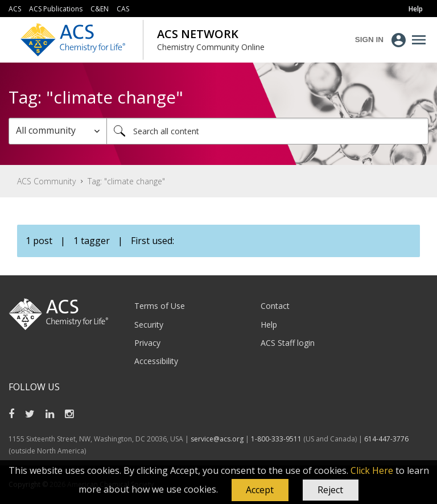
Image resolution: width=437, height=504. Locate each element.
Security (149, 325)
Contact (275, 306)
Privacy (147, 343)
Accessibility (156, 361)
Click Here (372, 470)
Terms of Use (160, 306)
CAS (123, 9)
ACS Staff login (288, 343)
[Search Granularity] (58, 131)
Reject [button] (330, 490)
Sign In (369, 40)
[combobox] (267, 131)
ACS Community (46, 181)
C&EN (100, 9)
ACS (15, 9)
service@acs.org (217, 439)
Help (269, 325)
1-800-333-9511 (276, 439)
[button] (260, 490)
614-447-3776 (386, 439)
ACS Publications (56, 9)
